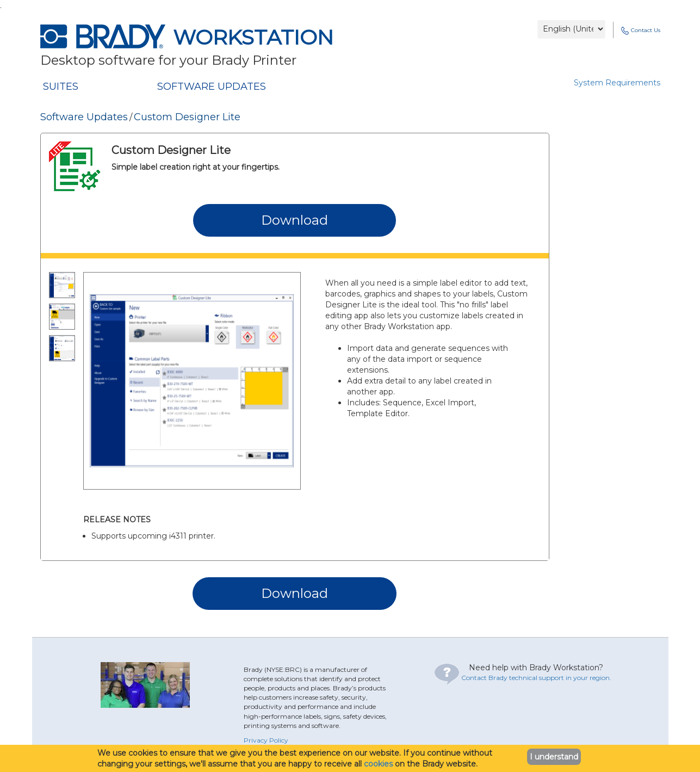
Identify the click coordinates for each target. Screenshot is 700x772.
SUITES (61, 87)
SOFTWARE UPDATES (212, 87)
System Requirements (617, 83)
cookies (378, 764)
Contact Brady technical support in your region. (536, 678)
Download (295, 220)
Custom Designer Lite (187, 117)
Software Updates (84, 117)
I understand (554, 757)
